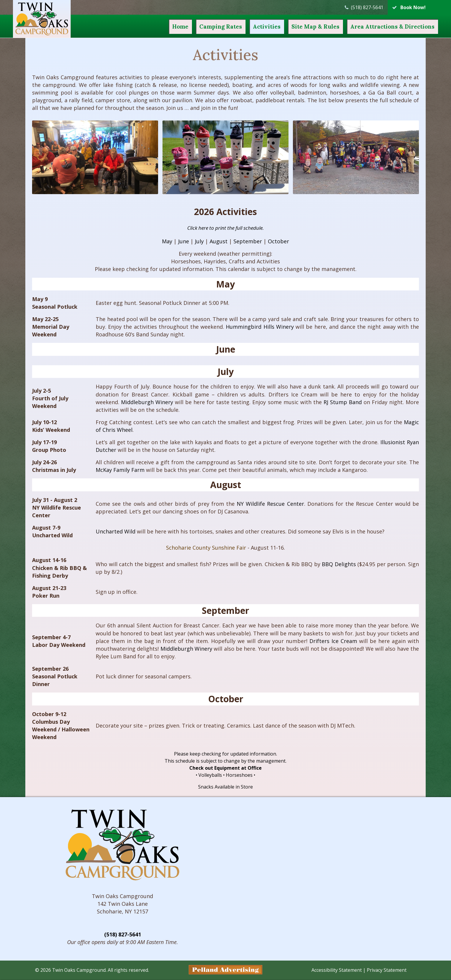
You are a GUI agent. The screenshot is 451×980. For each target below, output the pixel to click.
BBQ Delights (339, 564)
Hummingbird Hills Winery (260, 327)
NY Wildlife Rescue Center (270, 504)
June (184, 241)
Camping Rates (208, 27)
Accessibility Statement (337, 971)
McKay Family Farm (120, 470)
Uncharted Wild (116, 531)
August (219, 241)
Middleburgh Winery (147, 402)
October (278, 241)
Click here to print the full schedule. (225, 228)
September (248, 241)
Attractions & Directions (380, 27)
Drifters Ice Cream (333, 641)
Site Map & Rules (303, 27)
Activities (254, 27)
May (167, 241)
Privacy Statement (387, 971)
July (199, 241)
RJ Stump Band (343, 402)
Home (168, 27)
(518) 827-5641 (123, 935)
